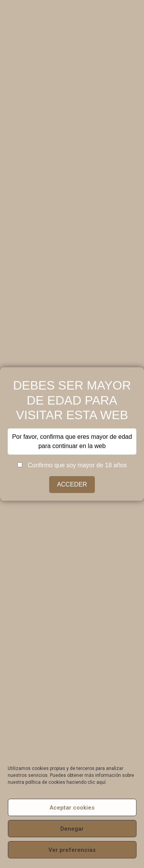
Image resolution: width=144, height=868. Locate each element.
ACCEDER (72, 484)
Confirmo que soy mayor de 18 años (72, 465)
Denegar (72, 829)
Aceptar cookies (72, 808)
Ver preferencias (72, 850)
